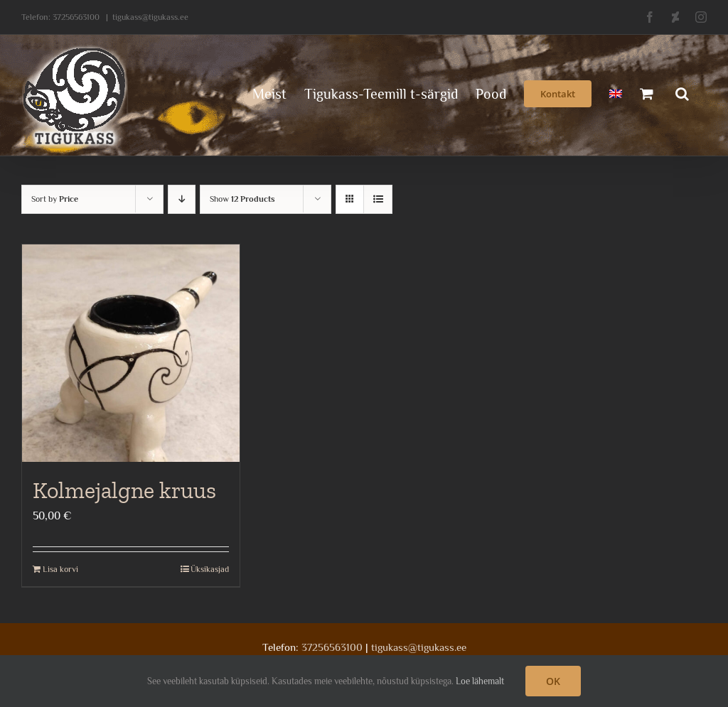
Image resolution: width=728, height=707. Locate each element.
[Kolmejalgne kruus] (131, 353)
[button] (682, 92)
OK (553, 681)
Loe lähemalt (480, 681)
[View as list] (378, 199)
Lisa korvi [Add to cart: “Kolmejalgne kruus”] (60, 569)
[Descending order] (182, 199)
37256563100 (76, 17)
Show (242, 199)
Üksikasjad (210, 569)
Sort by (55, 199)
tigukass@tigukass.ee (150, 17)
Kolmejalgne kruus (124, 490)
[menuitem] (616, 92)
